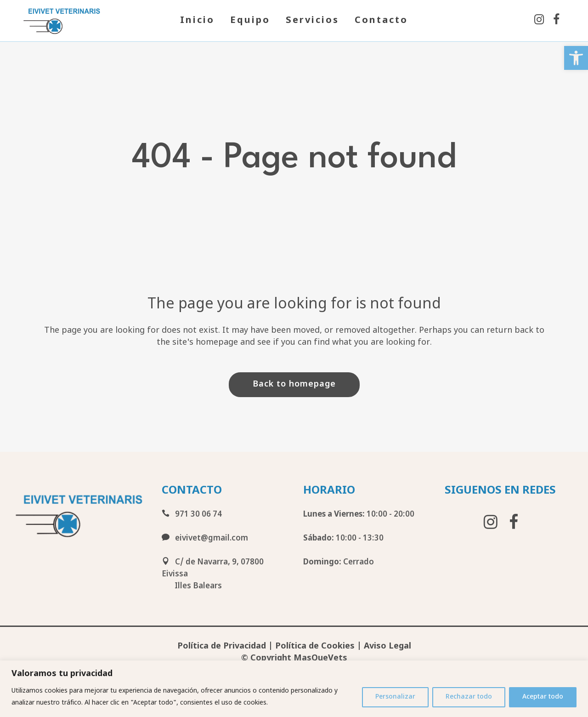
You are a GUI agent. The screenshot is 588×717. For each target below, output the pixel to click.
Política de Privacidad (222, 646)
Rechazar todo (469, 697)
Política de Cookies (315, 646)
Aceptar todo (543, 697)
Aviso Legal (387, 646)
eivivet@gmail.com (205, 539)
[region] (294, 689)
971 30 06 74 (192, 515)
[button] (576, 58)
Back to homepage (294, 384)
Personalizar (395, 697)
